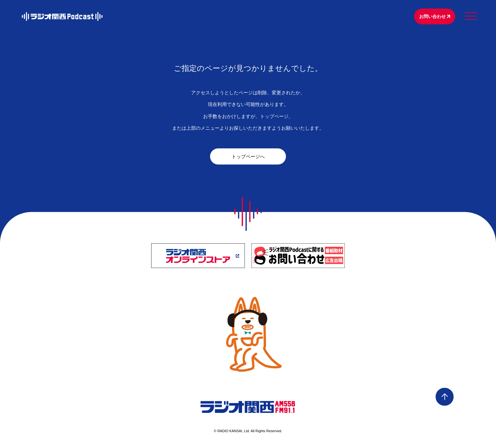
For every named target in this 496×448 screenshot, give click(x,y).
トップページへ (248, 156)
